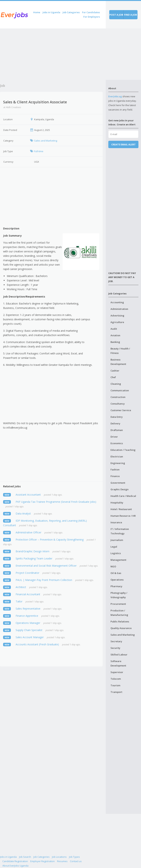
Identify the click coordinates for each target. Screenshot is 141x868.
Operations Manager (28, 623)
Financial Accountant (28, 594)
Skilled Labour (119, 655)
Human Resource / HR (123, 516)
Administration (119, 309)
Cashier (115, 371)
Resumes (62, 861)
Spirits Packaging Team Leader (34, 558)
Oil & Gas (116, 573)
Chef (113, 377)
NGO (113, 566)
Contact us (76, 861)
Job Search (25, 857)
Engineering (118, 463)
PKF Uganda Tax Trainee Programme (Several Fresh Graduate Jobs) (56, 502)
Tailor (19, 601)
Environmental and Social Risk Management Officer (46, 566)
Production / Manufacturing (119, 613)
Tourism (115, 685)
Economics (117, 443)
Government (118, 483)
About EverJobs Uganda (15, 866)
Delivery (115, 423)
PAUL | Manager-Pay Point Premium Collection (44, 580)
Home (37, 12)
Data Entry (117, 417)
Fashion (115, 470)
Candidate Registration (15, 861)
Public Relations (120, 621)
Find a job (131, 15)
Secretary (116, 641)
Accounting (117, 302)
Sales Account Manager (30, 637)
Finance (115, 476)
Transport (116, 692)
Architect (21, 587)
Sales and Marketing (123, 635)
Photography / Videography (119, 595)
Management (118, 560)
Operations (117, 580)
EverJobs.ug (115, 96)
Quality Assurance (121, 628)
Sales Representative (28, 609)
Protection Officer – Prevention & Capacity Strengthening (50, 540)
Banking (115, 342)
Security (115, 648)
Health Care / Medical (123, 496)
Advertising (117, 316)
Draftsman (117, 430)
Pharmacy (116, 586)
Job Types (74, 857)
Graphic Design (120, 489)
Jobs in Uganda (51, 12)
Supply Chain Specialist (29, 630)
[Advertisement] (53, 54)
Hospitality (117, 503)
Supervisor (117, 672)
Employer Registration (43, 861)
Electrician (117, 456)
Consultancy (118, 404)
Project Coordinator (27, 573)
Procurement (118, 604)
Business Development (118, 362)
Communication (120, 390)
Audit (114, 329)
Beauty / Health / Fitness (120, 351)
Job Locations (59, 857)
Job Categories (71, 12)
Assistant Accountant (28, 495)
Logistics (116, 553)
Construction (118, 397)
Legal (114, 547)
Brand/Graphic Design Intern (32, 551)
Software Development (118, 663)
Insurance (116, 522)
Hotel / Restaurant (121, 509)
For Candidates (91, 12)
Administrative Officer (28, 532)
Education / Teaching (123, 450)
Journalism (117, 540)
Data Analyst (23, 513)
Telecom (116, 679)
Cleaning (116, 384)
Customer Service (121, 410)
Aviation (115, 335)
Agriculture (117, 322)
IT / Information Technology (120, 531)
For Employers (92, 17)
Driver (114, 437)
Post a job (116, 15)
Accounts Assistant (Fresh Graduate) (37, 644)
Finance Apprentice (27, 616)
